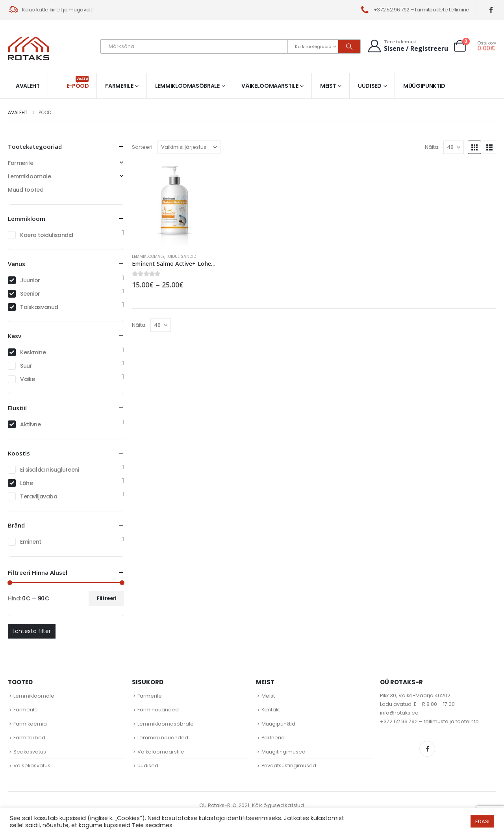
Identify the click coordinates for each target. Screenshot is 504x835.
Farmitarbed (29, 738)
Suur (26, 366)
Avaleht (28, 86)
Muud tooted (26, 190)
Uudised (370, 86)
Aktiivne (31, 424)
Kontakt (271, 710)
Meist (328, 86)
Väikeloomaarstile (270, 86)
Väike (28, 379)
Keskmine (33, 352)
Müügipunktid (424, 86)
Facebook (427, 749)
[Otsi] (349, 46)
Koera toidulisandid (47, 235)
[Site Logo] (29, 48)
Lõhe (26, 483)
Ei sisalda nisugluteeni (49, 470)
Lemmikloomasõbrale (187, 86)
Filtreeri (107, 598)
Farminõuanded (158, 710)
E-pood (78, 83)
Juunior (30, 280)
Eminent (31, 542)
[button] (474, 147)
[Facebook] (491, 10)
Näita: (432, 147)
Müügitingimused (283, 752)
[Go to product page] (174, 204)
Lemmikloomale (148, 256)
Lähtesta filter (32, 631)
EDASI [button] (482, 821)
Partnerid (273, 738)
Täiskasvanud (39, 307)
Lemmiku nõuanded (163, 738)
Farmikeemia (30, 724)
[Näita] (454, 147)
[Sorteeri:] (189, 147)
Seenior (30, 294)
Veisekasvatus (32, 766)
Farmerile (119, 86)
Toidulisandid (181, 256)
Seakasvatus (30, 752)
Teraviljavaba (39, 496)
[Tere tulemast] (407, 46)
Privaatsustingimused (289, 766)
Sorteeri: (143, 147)
